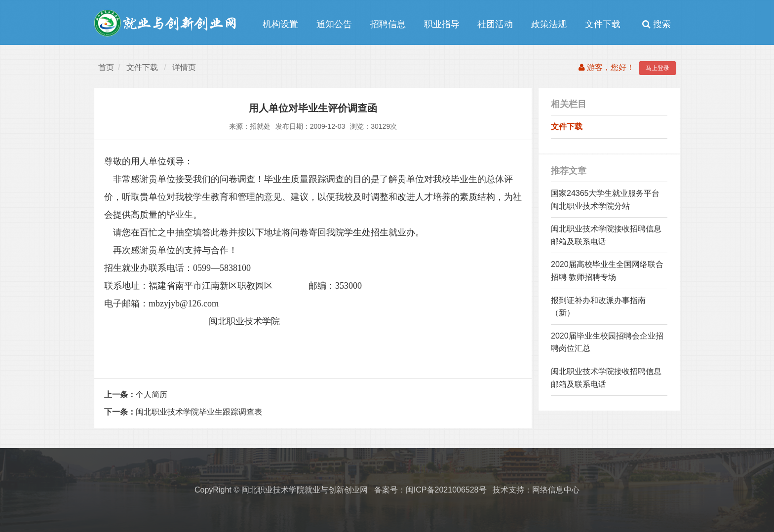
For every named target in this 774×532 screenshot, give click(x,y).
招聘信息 (388, 24)
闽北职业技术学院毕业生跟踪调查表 (183, 412)
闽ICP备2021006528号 (446, 490)
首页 (106, 67)
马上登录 (658, 68)
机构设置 (280, 24)
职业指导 (442, 24)
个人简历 (136, 395)
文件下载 (603, 24)
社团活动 (495, 24)
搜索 (657, 24)
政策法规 (549, 24)
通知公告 (334, 24)
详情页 (184, 67)
